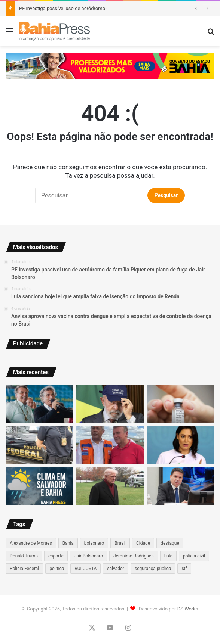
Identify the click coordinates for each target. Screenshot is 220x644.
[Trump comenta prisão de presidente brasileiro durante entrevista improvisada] (110, 486)
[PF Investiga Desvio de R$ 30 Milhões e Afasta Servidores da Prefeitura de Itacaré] (39, 445)
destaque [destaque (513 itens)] (170, 543)
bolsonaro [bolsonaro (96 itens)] (94, 543)
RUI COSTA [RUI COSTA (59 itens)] (85, 569)
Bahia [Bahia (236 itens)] (68, 543)
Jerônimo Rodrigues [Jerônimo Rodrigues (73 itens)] (134, 556)
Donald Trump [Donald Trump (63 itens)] (24, 556)
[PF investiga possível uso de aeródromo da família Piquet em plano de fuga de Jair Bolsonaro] (39, 404)
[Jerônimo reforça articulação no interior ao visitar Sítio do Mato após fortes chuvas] (110, 445)
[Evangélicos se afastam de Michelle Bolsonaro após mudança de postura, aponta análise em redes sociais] (181, 445)
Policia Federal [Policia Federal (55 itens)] (24, 569)
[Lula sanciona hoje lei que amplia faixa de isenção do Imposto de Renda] (110, 404)
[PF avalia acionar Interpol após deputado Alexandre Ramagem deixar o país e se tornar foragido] (181, 486)
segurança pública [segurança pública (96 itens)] (153, 569)
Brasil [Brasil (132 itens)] (120, 543)
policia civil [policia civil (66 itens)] (194, 556)
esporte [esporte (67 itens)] (56, 556)
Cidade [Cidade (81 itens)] (143, 543)
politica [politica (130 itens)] (57, 569)
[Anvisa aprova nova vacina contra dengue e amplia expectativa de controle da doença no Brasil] (181, 404)
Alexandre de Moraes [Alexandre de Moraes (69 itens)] (31, 543)
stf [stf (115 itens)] (184, 569)
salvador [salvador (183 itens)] (116, 569)
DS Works (188, 609)
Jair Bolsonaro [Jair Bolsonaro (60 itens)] (88, 556)
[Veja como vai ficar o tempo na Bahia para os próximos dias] (39, 486)
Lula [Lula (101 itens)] (168, 556)
